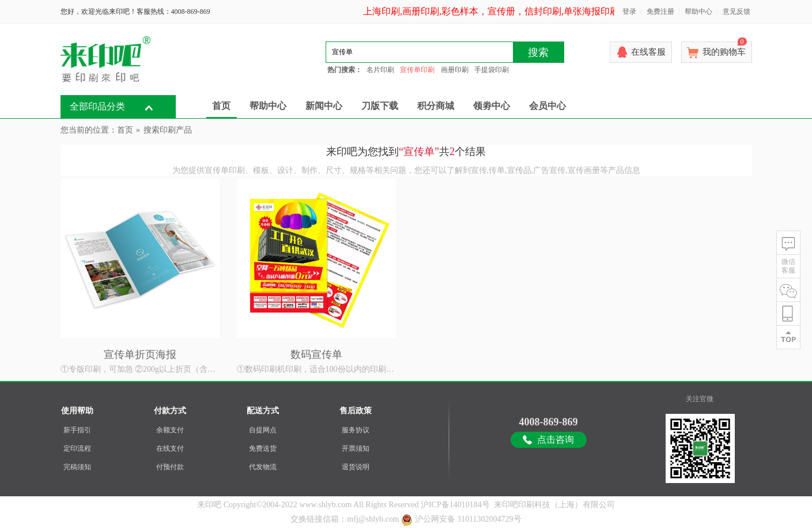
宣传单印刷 (417, 70)
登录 (629, 12)
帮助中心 (698, 12)
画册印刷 (455, 70)
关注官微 (700, 399)
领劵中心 (492, 106)
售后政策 (356, 411)
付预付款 (170, 467)
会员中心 (547, 106)
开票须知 (356, 448)
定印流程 (77, 448)
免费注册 (660, 12)
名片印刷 (380, 70)
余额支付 (170, 430)
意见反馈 (737, 12)
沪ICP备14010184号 (455, 505)
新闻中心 (324, 106)
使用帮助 (77, 411)
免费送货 (263, 448)
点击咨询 (556, 440)
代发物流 (263, 467)
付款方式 (170, 411)
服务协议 (356, 430)
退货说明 (356, 467)
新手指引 (77, 430)
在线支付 (170, 448)
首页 (221, 106)
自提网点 (263, 430)
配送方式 (263, 411)
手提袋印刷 (492, 70)
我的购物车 (725, 49)
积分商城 (436, 106)
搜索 (538, 52)
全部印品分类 (97, 106)
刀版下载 (380, 106)
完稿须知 (77, 467)
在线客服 (648, 52)
